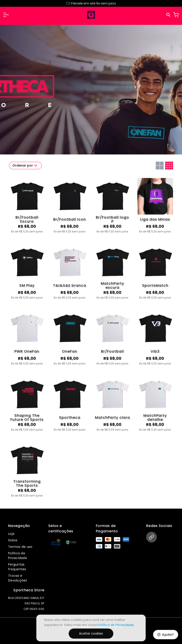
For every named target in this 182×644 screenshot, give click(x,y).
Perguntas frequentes (17, 567)
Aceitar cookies (91, 633)
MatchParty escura (112, 286)
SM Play (27, 285)
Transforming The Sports (27, 484)
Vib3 (155, 351)
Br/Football (112, 351)
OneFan (70, 351)
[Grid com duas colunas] (160, 166)
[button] (6, 15)
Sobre (13, 540)
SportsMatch (155, 285)
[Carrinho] (176, 15)
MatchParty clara (112, 417)
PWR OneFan (27, 351)
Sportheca (70, 417)
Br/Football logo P (112, 219)
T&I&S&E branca (70, 285)
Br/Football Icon (70, 219)
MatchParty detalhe (155, 418)
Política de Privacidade (18, 556)
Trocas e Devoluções (18, 578)
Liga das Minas (155, 219)
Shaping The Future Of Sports (27, 418)
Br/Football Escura (27, 219)
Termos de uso (20, 547)
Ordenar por (25, 165)
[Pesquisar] (169, 15)
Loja (11, 534)
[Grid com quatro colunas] (169, 166)
